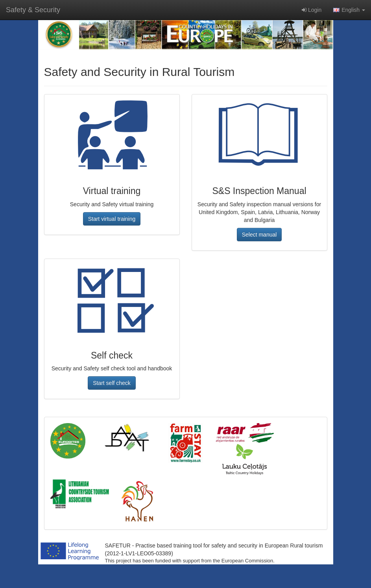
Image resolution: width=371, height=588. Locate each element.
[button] (112, 219)
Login (312, 10)
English (349, 10)
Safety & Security (33, 10)
